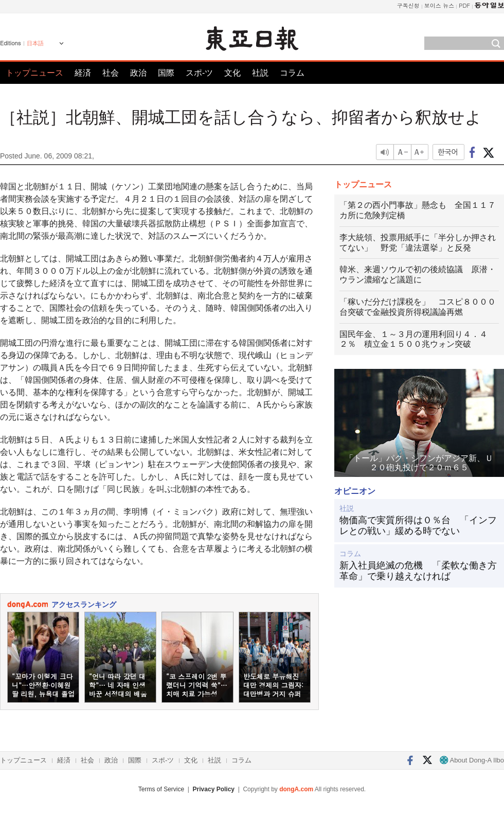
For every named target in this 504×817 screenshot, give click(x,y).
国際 (166, 73)
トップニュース (34, 73)
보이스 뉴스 (439, 5)
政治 (138, 73)
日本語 (35, 43)
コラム (292, 73)
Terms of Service (161, 789)
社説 (260, 73)
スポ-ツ (199, 73)
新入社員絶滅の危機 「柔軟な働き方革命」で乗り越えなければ (418, 571)
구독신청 (408, 5)
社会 (111, 73)
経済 (83, 73)
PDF (464, 5)
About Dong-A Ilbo (472, 760)
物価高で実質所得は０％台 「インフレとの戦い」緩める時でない (418, 526)
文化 (232, 73)
